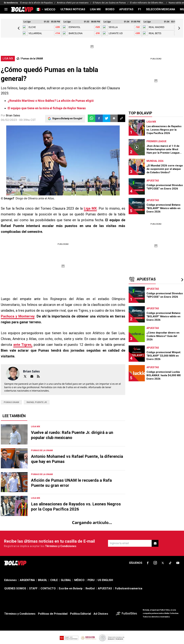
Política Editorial (80, 614)
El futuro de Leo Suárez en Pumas (109, 3)
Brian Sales (13, 115)
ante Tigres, (23, 345)
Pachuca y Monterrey (18, 316)
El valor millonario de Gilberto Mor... (147, 3)
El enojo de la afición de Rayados (36, 3)
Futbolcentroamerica (129, 588)
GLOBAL (66, 580)
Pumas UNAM (11, 402)
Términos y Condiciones (61, 546)
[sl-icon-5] (178, 563)
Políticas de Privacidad (53, 614)
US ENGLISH (105, 580)
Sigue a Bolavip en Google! (67, 118)
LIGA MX (95, 9)
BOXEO (110, 9)
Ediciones (10, 580)
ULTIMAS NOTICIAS (73, 9)
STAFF (33, 588)
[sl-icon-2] (155, 563)
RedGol (90, 588)
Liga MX (90, 208)
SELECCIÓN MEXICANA (161, 9)
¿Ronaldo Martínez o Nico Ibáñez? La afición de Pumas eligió (51, 101)
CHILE (54, 580)
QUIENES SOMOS (15, 588)
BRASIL (43, 580)
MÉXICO (79, 580)
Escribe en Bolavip (71, 588)
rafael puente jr (37, 402)
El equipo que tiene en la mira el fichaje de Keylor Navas (47, 108)
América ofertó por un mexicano (73, 3)
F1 (140, 9)
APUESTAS (126, 9)
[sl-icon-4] (170, 563)
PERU (91, 580)
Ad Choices (101, 614)
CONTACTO (48, 588)
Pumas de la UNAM (32, 59)
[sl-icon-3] (163, 563)
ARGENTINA (27, 580)
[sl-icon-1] (148, 563)
